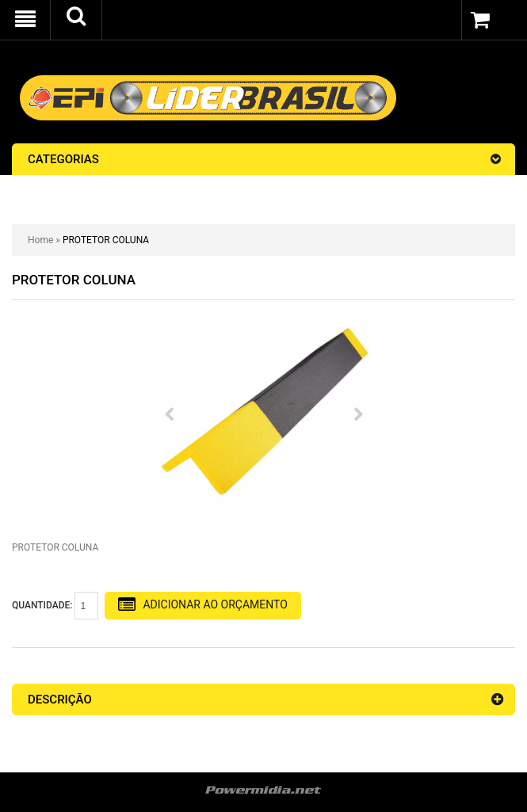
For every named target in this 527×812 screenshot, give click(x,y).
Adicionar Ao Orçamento (202, 605)
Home (40, 240)
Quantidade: (55, 606)
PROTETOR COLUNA (106, 240)
